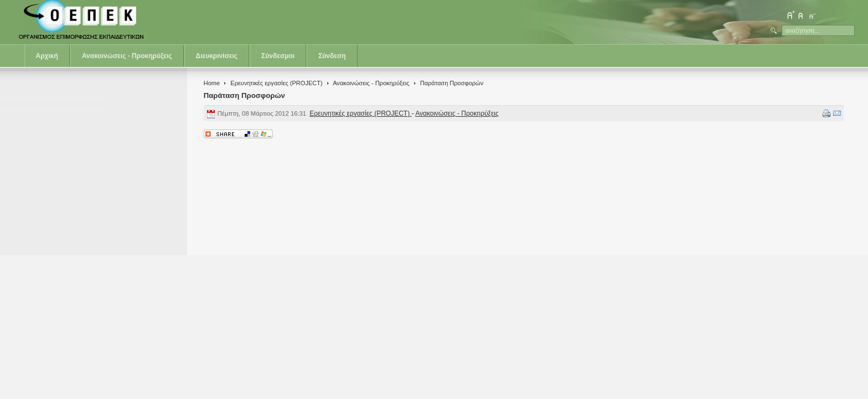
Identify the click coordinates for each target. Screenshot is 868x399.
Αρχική (47, 56)
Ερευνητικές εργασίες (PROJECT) (276, 83)
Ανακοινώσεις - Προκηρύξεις (127, 56)
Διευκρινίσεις (217, 56)
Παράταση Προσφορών (244, 95)
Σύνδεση (332, 56)
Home (212, 83)
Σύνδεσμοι (278, 56)
